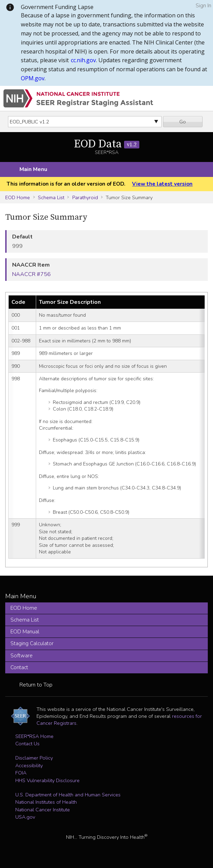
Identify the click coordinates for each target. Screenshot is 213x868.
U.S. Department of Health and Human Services (68, 795)
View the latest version (162, 184)
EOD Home (18, 197)
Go (183, 122)
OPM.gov (33, 78)
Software (22, 656)
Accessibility (29, 765)
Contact (19, 667)
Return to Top (36, 685)
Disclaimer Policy (34, 758)
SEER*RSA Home (34, 736)
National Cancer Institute (43, 810)
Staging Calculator (32, 643)
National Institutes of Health (46, 802)
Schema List (51, 197)
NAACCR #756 (31, 274)
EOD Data (107, 144)
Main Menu (33, 169)
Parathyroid (85, 197)
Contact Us (27, 744)
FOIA (21, 773)
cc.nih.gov (83, 60)
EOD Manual (25, 632)
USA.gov (25, 817)
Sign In (203, 6)
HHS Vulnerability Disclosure (47, 780)
